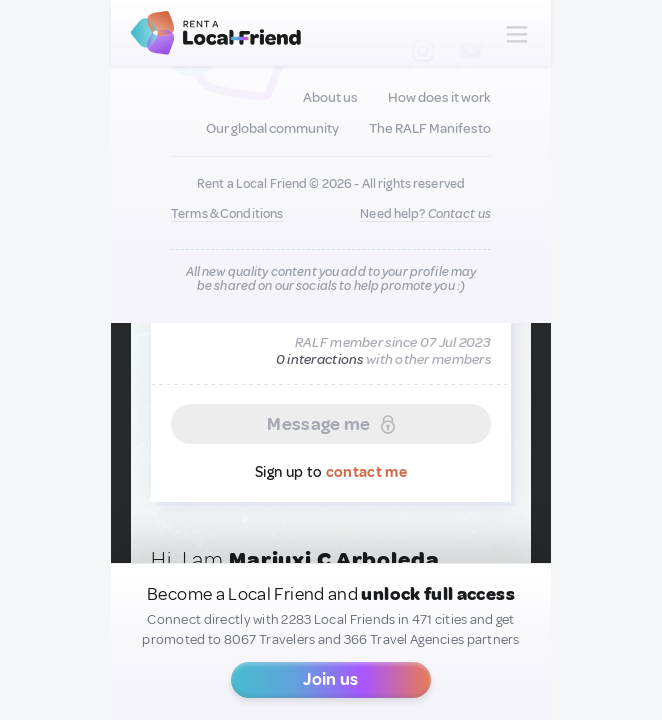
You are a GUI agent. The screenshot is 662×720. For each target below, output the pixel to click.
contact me (366, 472)
